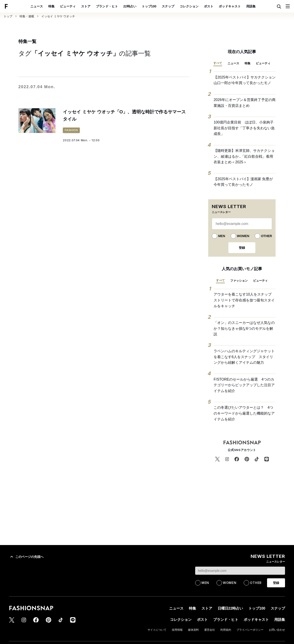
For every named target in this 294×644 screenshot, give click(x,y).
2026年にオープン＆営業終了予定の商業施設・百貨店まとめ (245, 103)
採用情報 (177, 630)
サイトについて (157, 630)
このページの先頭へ (26, 557)
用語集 (251, 6)
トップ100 (149, 6)
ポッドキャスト (230, 6)
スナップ (168, 6)
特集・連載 (27, 16)
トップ (8, 16)
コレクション (189, 6)
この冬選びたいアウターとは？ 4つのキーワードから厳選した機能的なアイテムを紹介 (244, 413)
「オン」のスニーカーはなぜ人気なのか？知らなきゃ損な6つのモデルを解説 (244, 328)
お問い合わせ (277, 630)
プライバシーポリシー (250, 630)
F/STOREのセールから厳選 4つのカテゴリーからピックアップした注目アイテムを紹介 (244, 385)
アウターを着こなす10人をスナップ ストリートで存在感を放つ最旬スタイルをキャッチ (244, 300)
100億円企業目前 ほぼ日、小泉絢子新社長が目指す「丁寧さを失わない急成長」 (244, 128)
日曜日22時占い (230, 608)
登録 (242, 248)
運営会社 (210, 630)
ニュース (37, 6)
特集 (51, 6)
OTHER (266, 236)
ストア (86, 6)
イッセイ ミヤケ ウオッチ (58, 16)
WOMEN (243, 236)
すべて (218, 63)
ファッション (239, 281)
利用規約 (226, 630)
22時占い (130, 6)
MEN (222, 236)
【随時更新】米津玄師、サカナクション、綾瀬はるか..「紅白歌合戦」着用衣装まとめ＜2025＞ (244, 156)
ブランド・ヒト (107, 6)
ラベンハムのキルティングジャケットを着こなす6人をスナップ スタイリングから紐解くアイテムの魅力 (244, 357)
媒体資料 (193, 630)
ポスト (209, 6)
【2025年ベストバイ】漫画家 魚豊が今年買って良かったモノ (243, 182)
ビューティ (68, 6)
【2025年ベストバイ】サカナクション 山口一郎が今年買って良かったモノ (245, 80)
